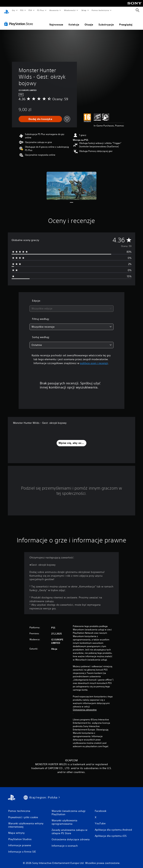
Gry (13, 10)
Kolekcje (74, 21)
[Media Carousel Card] (72, 182)
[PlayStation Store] (19, 20)
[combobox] (71, 305)
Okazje (89, 21)
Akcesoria (54, 10)
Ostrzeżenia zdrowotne (85, 706)
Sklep (84, 10)
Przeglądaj (126, 21)
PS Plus (41, 10)
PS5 (22, 10)
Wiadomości (70, 10)
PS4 (30, 10)
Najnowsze (56, 21)
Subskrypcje (106, 21)
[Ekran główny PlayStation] (7, 10)
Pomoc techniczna (100, 10)
